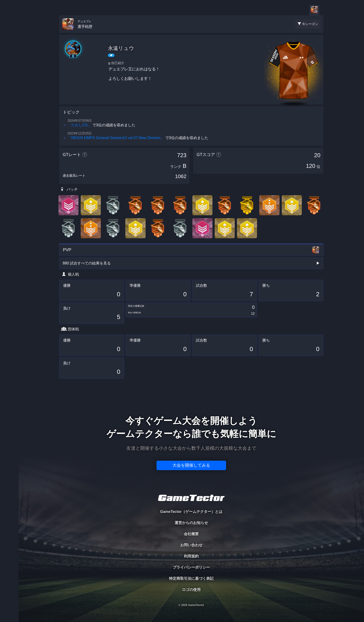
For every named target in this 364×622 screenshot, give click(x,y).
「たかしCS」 (79, 125)
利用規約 (191, 556)
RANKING (9, 90)
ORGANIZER (9, 71)
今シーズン (310, 24)
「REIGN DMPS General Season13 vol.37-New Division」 (116, 138)
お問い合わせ (191, 545)
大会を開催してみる (191, 465)
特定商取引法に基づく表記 (191, 578)
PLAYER (9, 52)
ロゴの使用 (191, 590)
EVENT (9, 109)
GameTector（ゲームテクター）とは (191, 512)
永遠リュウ (121, 48)
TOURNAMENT (9, 33)
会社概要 (191, 534)
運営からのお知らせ (191, 523)
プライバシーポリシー (191, 567)
